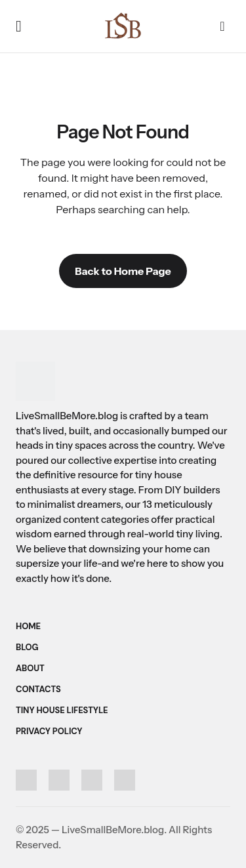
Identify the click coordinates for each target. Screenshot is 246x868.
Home (28, 626)
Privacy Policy (49, 731)
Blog (27, 647)
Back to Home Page (123, 271)
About (30, 668)
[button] (19, 26)
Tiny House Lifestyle (62, 710)
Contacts (38, 689)
